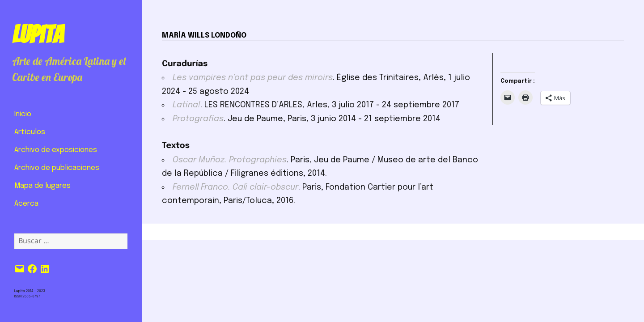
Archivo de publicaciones (57, 168)
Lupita (38, 34)
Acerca (26, 204)
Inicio (23, 114)
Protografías (198, 119)
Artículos (30, 132)
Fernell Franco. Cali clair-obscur (235, 187)
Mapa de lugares (42, 186)
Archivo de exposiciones (56, 150)
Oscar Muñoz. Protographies (230, 160)
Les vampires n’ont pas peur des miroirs (253, 78)
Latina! (186, 105)
